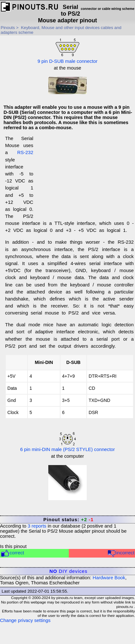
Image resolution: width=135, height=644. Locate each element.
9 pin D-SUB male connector (67, 50)
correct (12, 553)
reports (37, 526)
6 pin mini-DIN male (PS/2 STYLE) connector (67, 442)
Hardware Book (109, 578)
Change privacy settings (25, 620)
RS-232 (25, 152)
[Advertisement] (83, 177)
